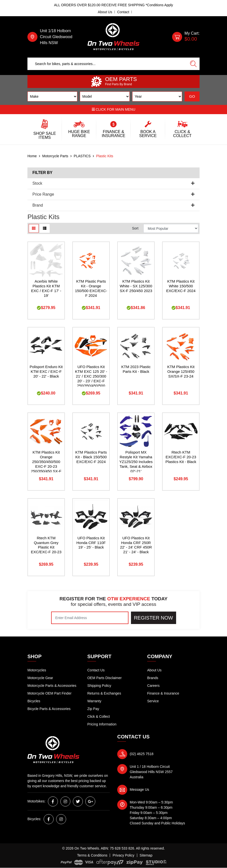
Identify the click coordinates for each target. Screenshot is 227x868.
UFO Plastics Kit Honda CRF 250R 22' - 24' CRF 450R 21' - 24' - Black (136, 545)
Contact (123, 12)
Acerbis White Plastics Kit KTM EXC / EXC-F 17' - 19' (46, 288)
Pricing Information (102, 724)
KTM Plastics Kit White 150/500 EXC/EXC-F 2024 (181, 286)
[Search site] (193, 64)
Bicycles (34, 701)
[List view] (45, 228)
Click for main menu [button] (114, 109)
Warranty (94, 701)
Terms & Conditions (92, 855)
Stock (113, 183)
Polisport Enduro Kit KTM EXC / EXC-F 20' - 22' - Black (46, 371)
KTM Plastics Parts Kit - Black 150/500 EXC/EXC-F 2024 (91, 457)
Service (153, 701)
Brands (153, 678)
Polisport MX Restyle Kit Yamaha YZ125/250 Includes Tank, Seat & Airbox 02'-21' (136, 462)
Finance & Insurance (163, 693)
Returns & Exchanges (104, 693)
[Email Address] (90, 618)
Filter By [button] (42, 173)
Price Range (113, 194)
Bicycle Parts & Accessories (49, 709)
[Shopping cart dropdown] (186, 37)
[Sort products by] (171, 228)
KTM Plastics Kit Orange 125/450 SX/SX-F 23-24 (181, 371)
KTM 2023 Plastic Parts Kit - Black (136, 369)
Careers (153, 686)
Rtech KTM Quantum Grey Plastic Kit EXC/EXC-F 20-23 (46, 545)
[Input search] (107, 64)
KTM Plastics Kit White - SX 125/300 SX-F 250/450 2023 (136, 286)
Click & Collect (99, 716)
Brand (113, 205)
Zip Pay (93, 709)
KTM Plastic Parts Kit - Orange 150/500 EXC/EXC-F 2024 (91, 288)
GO (192, 96)
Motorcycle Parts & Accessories (52, 686)
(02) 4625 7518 (142, 754)
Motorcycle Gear (40, 678)
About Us (105, 12)
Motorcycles (37, 670)
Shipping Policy (99, 686)
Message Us (139, 789)
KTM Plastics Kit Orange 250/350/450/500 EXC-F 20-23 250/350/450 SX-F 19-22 (46, 464)
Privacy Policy (123, 855)
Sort (135, 228)
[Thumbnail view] (34, 228)
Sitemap (146, 855)
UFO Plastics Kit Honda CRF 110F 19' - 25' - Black (91, 543)
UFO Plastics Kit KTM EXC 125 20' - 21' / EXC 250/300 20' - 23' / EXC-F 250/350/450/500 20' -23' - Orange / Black (91, 381)
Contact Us (96, 670)
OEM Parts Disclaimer (105, 678)
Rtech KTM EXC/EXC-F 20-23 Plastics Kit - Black (181, 457)
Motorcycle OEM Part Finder (50, 693)
